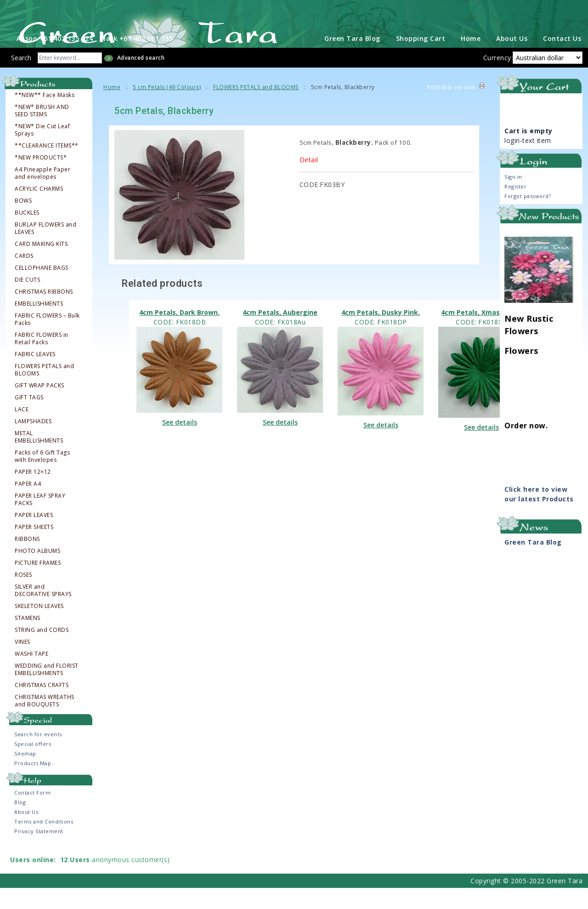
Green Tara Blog (352, 60)
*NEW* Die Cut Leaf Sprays (42, 151)
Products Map (33, 784)
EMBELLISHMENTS (39, 325)
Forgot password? (528, 217)
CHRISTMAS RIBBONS (44, 313)
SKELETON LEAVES (39, 627)
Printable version (451, 108)
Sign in (513, 198)
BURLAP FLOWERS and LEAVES (45, 250)
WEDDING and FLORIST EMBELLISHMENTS (47, 691)
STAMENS (28, 639)
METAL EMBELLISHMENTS (39, 458)
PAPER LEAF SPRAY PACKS (40, 521)
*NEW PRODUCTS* (41, 179)
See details (180, 443)
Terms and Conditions (44, 843)
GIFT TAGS (29, 419)
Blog (20, 823)
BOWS (23, 222)
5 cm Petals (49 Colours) (167, 108)
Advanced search (141, 79)
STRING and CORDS (42, 651)
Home (471, 60)
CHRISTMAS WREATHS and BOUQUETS (45, 722)
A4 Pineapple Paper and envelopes (42, 194)
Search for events (38, 755)
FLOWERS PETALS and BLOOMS (44, 391)
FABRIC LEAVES (35, 375)
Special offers (33, 765)
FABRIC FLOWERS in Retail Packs (42, 360)
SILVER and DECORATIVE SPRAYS (43, 612)
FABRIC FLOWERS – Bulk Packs (47, 341)
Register (515, 207)
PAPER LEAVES (34, 536)
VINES (23, 663)
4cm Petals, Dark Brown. (179, 333)
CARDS (24, 277)
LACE (22, 431)
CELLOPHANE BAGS (42, 289)
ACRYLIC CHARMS (39, 210)
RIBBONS (27, 560)
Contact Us (562, 60)
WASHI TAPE (31, 675)
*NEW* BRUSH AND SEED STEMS (42, 132)
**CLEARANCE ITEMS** (47, 167)
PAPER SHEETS (34, 548)
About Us (512, 60)
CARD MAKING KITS (41, 265)
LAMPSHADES (33, 443)
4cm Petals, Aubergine (280, 333)
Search (21, 79)
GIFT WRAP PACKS (40, 407)
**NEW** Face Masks (45, 116)
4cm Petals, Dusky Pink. (381, 333)
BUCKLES (27, 234)
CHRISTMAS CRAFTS (42, 706)
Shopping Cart (421, 60)
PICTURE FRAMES (38, 584)
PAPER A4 (28, 505)
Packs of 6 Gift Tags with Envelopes (42, 477)
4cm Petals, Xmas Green (481, 333)
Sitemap (25, 775)
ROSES (23, 596)
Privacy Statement (39, 852)
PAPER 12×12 (33, 493)
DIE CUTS (27, 301)
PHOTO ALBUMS (37, 572)
